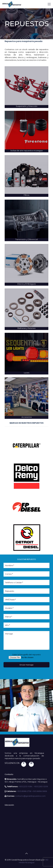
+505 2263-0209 (41, 786)
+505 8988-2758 (24, 791)
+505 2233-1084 (26, 786)
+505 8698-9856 (40, 791)
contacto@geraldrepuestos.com (30, 796)
